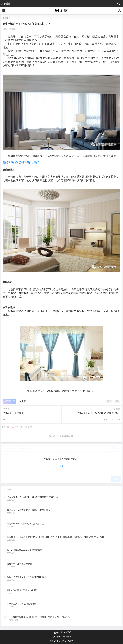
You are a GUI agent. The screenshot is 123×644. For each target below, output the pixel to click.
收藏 (22, 401)
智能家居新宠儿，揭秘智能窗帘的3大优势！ (98, 413)
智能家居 (6, 18)
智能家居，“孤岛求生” (13, 413)
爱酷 (69, 632)
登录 (61, 466)
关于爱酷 (6, 4)
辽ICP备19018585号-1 (61, 637)
